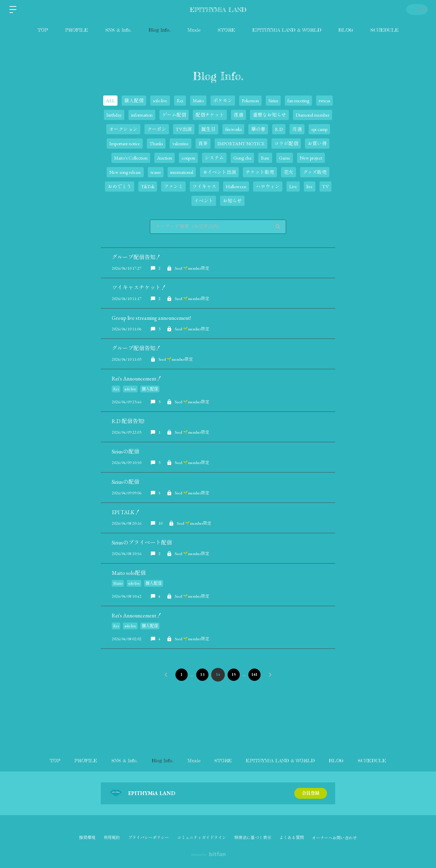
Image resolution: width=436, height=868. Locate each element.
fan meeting (298, 101)
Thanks (156, 144)
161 (256, 674)
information (142, 115)
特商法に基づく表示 (253, 838)
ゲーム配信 (174, 115)
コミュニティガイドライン (202, 838)
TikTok (148, 186)
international (182, 172)
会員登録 (311, 793)
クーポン (157, 129)
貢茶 (203, 144)
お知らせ (232, 201)
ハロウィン (268, 186)
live (310, 186)
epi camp (319, 129)
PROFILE (77, 30)
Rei (180, 101)
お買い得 (317, 144)
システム (214, 158)
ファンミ (173, 186)
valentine (181, 144)
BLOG (346, 30)
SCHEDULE (385, 30)
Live (293, 186)
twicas (324, 101)
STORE (227, 30)
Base (265, 158)
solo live (160, 101)
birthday (114, 115)
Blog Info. (159, 30)
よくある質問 (292, 838)
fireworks (233, 129)
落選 (238, 115)
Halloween (236, 186)
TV (325, 186)
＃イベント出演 (219, 172)
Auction (165, 158)
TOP (43, 30)
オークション (123, 129)
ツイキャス (204, 186)
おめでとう (120, 186)
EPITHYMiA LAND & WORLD (287, 30)
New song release (125, 172)
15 (234, 674)
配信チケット (210, 115)
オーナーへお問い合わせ (334, 838)
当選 (297, 129)
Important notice (125, 144)
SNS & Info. (118, 30)
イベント (204, 201)
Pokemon (250, 101)
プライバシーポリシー (149, 838)
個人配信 (134, 101)
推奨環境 (87, 838)
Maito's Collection (131, 158)
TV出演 (184, 129)
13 (202, 674)
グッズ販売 (315, 172)
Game (285, 158)
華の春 (258, 129)
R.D (279, 129)
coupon (188, 158)
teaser (156, 172)
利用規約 (112, 838)
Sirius (273, 101)
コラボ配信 (286, 144)
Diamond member (313, 115)
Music (194, 30)
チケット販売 (260, 172)
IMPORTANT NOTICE (241, 144)
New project (311, 158)
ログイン (416, 9)
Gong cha (242, 158)
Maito (198, 101)
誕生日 (208, 129)
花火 (289, 172)
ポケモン (223, 101)
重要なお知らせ (269, 115)
